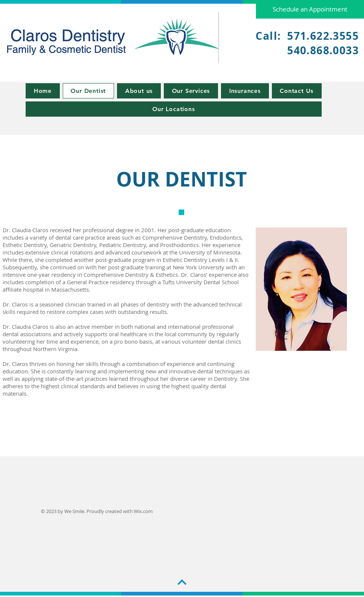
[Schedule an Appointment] (310, 9)
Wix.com (143, 511)
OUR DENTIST (182, 179)
